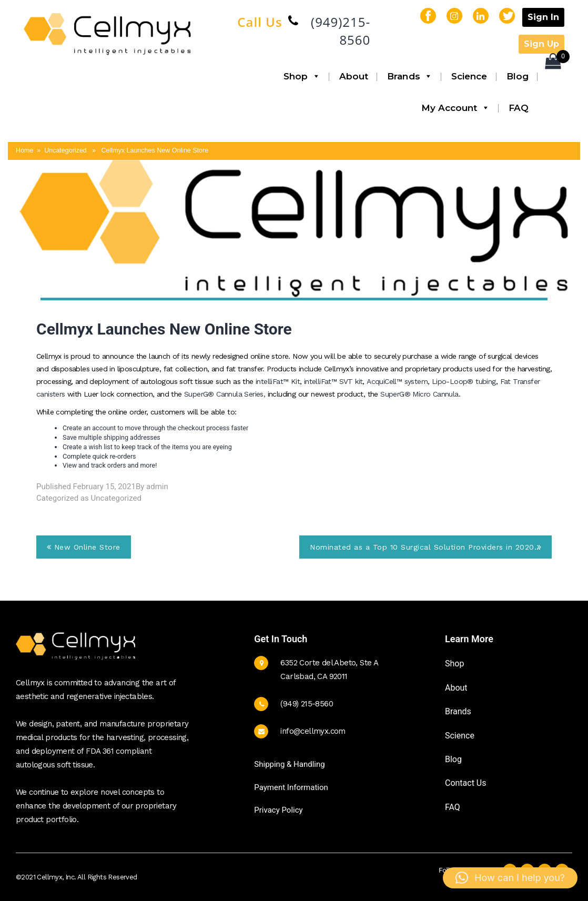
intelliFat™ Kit (278, 381)
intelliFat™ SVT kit (333, 381)
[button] (510, 878)
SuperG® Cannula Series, (226, 394)
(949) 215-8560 (307, 704)
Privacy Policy (278, 810)
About (354, 76)
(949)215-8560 (341, 31)
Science (469, 76)
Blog (518, 76)
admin (157, 487)
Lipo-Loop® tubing (464, 381)
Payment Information (291, 787)
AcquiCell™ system (397, 381)
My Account (455, 108)
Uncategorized (116, 498)
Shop (302, 76)
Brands (410, 76)
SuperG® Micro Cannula (419, 394)
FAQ (519, 108)
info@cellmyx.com (313, 731)
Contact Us (466, 783)
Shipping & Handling (289, 764)
